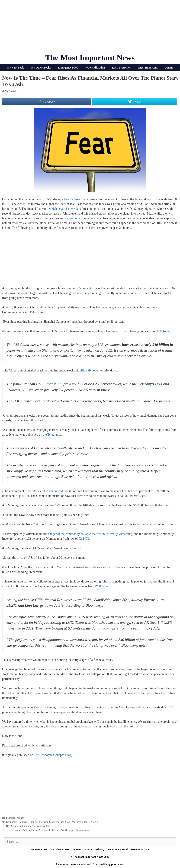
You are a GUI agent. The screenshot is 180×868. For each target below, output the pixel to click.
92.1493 (84, 539)
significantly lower (88, 370)
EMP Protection (122, 68)
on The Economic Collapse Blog (51, 755)
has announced (53, 491)
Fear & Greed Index (77, 199)
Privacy (100, 850)
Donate (169, 68)
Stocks (95, 822)
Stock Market (57, 822)
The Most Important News (90, 58)
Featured (11, 818)
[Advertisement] (90, 28)
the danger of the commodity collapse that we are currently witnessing (88, 534)
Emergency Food (68, 68)
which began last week (64, 209)
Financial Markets (38, 822)
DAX (159, 384)
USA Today (163, 331)
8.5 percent (84, 288)
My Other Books (41, 68)
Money (20, 818)
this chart (37, 420)
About (88, 850)
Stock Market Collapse (77, 822)
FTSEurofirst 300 (49, 384)
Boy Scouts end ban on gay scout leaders (28, 826)
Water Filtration (95, 68)
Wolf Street (102, 586)
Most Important (148, 68)
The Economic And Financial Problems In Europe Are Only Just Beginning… (48, 830)
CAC (24, 390)
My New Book (15, 68)
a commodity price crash (81, 218)
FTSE (46, 401)
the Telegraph (52, 435)
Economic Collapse (16, 822)
